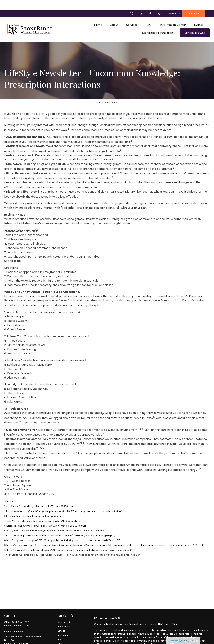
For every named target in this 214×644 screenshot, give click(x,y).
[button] (98, 15)
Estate (61, 621)
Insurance (63, 625)
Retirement (64, 612)
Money (62, 634)
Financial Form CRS (109, 608)
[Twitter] (131, 3)
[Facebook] (150, 3)
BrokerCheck (172, 614)
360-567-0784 (21, 615)
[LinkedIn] (141, 3)
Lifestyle (62, 638)
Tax (60, 629)
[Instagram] (159, 3)
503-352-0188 (21, 612)
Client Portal (193, 3)
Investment (64, 616)
